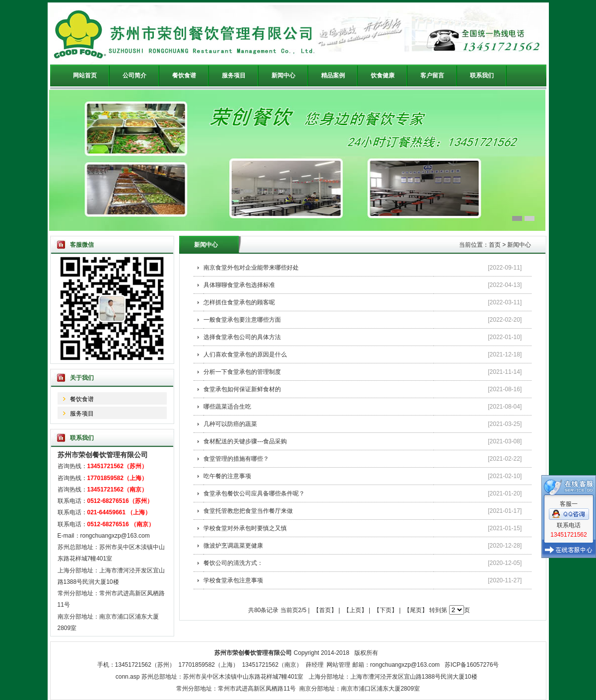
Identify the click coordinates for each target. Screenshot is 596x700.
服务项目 (82, 414)
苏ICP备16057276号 (472, 665)
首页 (495, 245)
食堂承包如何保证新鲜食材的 (242, 389)
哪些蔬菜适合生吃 (227, 407)
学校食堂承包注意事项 (233, 580)
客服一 (569, 501)
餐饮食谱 (82, 399)
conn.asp (128, 677)
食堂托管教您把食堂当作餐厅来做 (248, 511)
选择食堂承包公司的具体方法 (242, 337)
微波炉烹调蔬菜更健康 (233, 546)
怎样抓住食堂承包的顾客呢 (239, 302)
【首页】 (325, 610)
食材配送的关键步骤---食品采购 (245, 441)
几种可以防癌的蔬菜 (230, 424)
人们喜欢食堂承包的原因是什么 (245, 354)
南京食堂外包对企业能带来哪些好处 (251, 268)
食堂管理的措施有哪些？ (236, 459)
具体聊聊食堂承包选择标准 (239, 285)
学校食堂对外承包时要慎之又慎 (245, 528)
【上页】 (355, 610)
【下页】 (386, 610)
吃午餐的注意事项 (227, 476)
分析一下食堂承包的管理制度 (242, 372)
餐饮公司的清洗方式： (233, 563)
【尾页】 (416, 610)
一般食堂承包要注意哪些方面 (242, 320)
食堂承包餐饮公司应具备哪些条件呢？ (254, 493)
